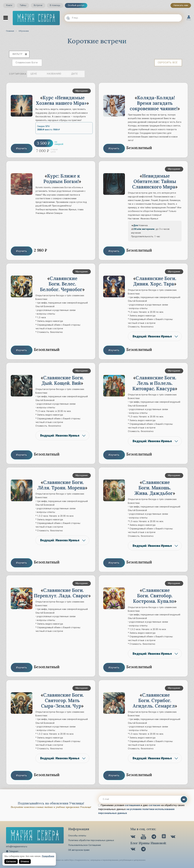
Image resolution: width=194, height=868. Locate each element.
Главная (10, 31)
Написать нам (181, 5)
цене (36, 74)
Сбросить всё (168, 63)
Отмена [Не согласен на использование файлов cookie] (25, 861)
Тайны (23, 5)
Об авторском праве (79, 850)
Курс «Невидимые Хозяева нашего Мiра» (61, 100)
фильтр (20, 54)
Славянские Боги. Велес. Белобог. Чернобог (61, 284)
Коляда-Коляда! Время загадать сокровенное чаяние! (154, 103)
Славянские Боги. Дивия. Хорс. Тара (155, 281)
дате (77, 74)
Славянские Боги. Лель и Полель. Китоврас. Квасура (154, 383)
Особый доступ (76, 5)
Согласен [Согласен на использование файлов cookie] (11, 861)
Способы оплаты (77, 836)
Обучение (24, 31)
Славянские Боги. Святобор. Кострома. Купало (154, 596)
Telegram (12, 851)
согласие (154, 805)
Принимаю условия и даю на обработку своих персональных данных (141, 809)
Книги (9, 5)
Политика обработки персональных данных (91, 840)
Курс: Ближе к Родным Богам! (62, 179)
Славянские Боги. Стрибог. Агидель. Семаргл (154, 700)
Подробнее (48, 856)
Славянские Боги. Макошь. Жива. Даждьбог (154, 488)
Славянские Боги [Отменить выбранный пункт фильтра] (27, 63)
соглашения (132, 805)
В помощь (55, 5)
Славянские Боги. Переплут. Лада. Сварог (61, 593)
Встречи (38, 5)
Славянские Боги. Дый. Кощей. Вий (63, 380)
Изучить (22, 148)
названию (57, 74)
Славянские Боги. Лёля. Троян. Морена (61, 485)
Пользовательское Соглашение (85, 845)
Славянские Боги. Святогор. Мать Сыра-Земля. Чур (62, 700)
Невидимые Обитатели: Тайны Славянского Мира (154, 181)
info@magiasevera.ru (17, 847)
